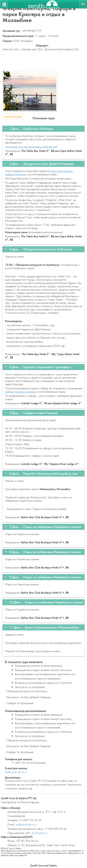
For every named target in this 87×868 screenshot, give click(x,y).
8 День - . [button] (45, 552)
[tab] (43, 129)
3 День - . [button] (40, 249)
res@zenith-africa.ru (16, 772)
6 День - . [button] (43, 474)
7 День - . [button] (45, 527)
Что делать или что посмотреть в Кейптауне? (31, 147)
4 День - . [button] (42, 367)
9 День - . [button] (45, 577)
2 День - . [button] (42, 164)
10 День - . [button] (46, 602)
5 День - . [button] (33, 413)
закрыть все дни (13, 116)
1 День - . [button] (31, 129)
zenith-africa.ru (40, 833)
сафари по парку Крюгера (21, 392)
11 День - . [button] (44, 627)
